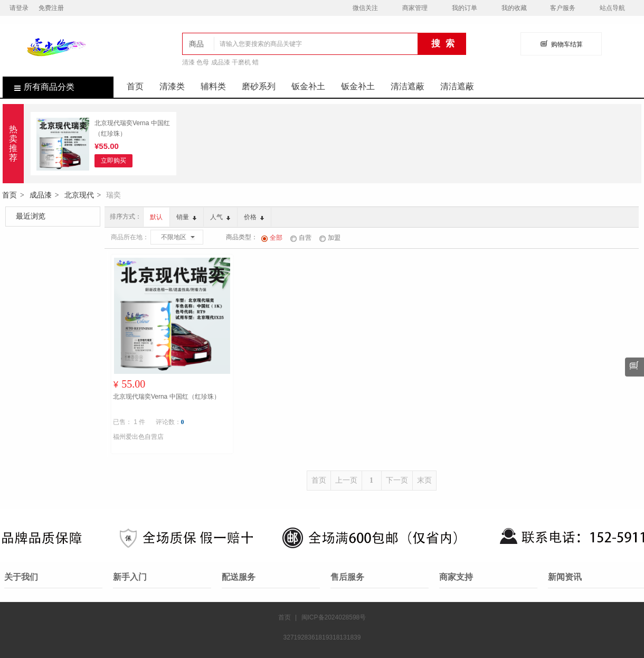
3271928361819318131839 (322, 637)
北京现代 (79, 195)
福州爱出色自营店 (138, 437)
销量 (186, 217)
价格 (254, 217)
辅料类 (213, 86)
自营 (301, 238)
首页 (135, 86)
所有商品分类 (39, 87)
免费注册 (51, 8)
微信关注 (365, 8)
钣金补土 (308, 86)
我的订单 (465, 8)
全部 (272, 238)
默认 (156, 217)
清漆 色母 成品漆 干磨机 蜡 (220, 62)
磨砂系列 (259, 86)
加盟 (330, 238)
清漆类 (172, 86)
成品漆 (41, 195)
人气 (220, 217)
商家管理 (415, 8)
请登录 (19, 8)
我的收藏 (514, 8)
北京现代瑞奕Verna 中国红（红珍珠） (132, 128)
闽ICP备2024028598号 (334, 617)
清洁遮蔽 (408, 86)
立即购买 (113, 161)
